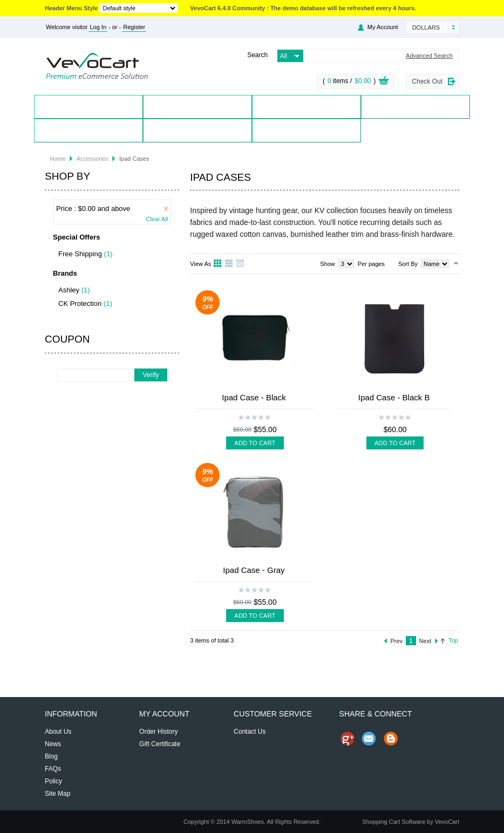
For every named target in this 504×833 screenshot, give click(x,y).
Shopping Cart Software (394, 822)
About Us (58, 732)
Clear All (157, 219)
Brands (307, 107)
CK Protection (80, 303)
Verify (151, 375)
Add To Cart (255, 443)
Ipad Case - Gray (254, 570)
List (229, 264)
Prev (397, 641)
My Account (383, 27)
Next (425, 641)
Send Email (369, 739)
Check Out (427, 81)
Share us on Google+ (348, 739)
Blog (307, 130)
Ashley (69, 290)
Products (198, 107)
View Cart (384, 82)
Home (89, 107)
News (53, 744)
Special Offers (416, 107)
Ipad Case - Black (254, 397)
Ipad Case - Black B (394, 397)
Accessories (93, 159)
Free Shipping (80, 254)
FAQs (53, 769)
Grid (218, 264)
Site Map (57, 794)
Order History (158, 732)
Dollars (426, 28)
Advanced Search (429, 56)
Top (453, 640)
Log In (98, 27)
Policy (53, 781)
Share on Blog (391, 739)
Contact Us (197, 130)
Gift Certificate (160, 744)
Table (241, 264)
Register (134, 27)
